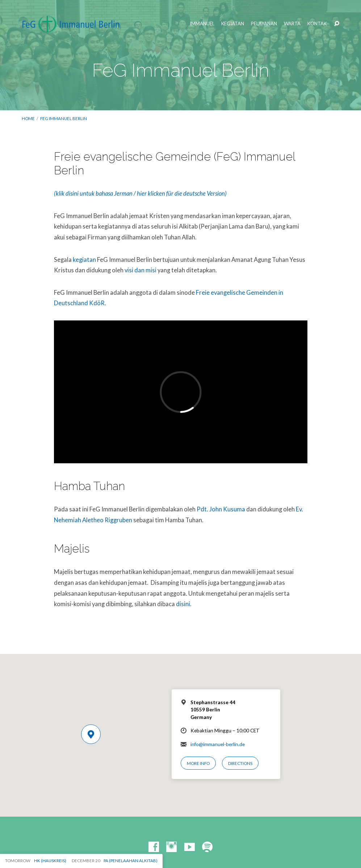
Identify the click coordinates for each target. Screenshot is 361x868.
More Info (198, 763)
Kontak (317, 24)
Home (28, 118)
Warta (292, 24)
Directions (240, 763)
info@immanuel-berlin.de (218, 744)
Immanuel (202, 24)
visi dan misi (140, 270)
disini (183, 604)
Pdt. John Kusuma (221, 509)
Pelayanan (264, 24)
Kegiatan (233, 24)
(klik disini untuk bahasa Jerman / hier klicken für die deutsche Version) (140, 193)
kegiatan (84, 260)
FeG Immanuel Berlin (64, 118)
